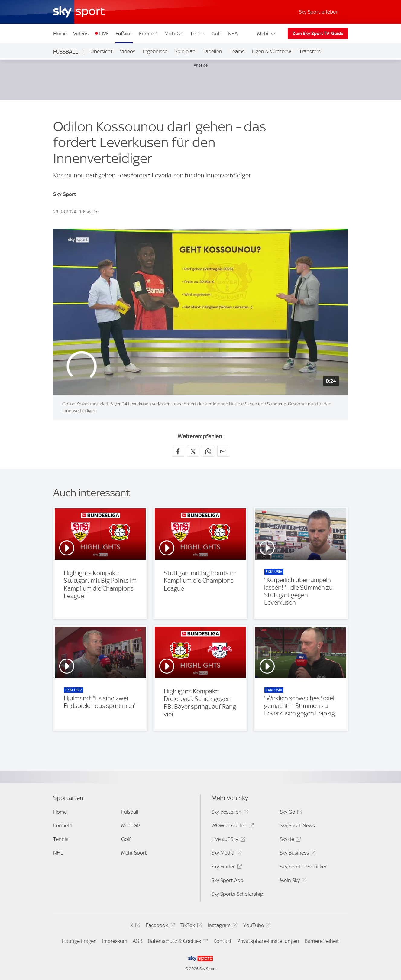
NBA (233, 34)
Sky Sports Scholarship (237, 894)
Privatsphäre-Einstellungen (268, 941)
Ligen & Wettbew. (272, 51)
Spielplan (185, 51)
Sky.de (289, 840)
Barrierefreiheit (322, 941)
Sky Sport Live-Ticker (303, 867)
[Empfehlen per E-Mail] (223, 451)
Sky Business (297, 854)
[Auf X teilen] (193, 451)
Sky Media (225, 854)
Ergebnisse (155, 51)
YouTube (256, 926)
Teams (237, 51)
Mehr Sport (134, 853)
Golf (216, 34)
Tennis (198, 34)
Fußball (124, 34)
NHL (58, 853)
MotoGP (174, 34)
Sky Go (290, 813)
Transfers (310, 51)
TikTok (190, 926)
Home (60, 34)
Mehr (266, 34)
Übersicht (102, 51)
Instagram (222, 926)
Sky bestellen (229, 813)
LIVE (104, 34)
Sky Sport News (297, 825)
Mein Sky (292, 881)
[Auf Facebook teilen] (178, 451)
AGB (137, 941)
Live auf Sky (227, 840)
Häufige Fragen (79, 941)
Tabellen (212, 51)
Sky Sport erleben (319, 12)
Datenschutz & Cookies (177, 942)
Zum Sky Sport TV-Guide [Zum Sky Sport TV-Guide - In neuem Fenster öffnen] (318, 34)
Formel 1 (148, 34)
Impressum (115, 941)
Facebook (159, 926)
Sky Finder (226, 868)
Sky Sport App (227, 880)
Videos (81, 34)
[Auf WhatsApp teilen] (208, 451)
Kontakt (223, 941)
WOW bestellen (232, 827)
